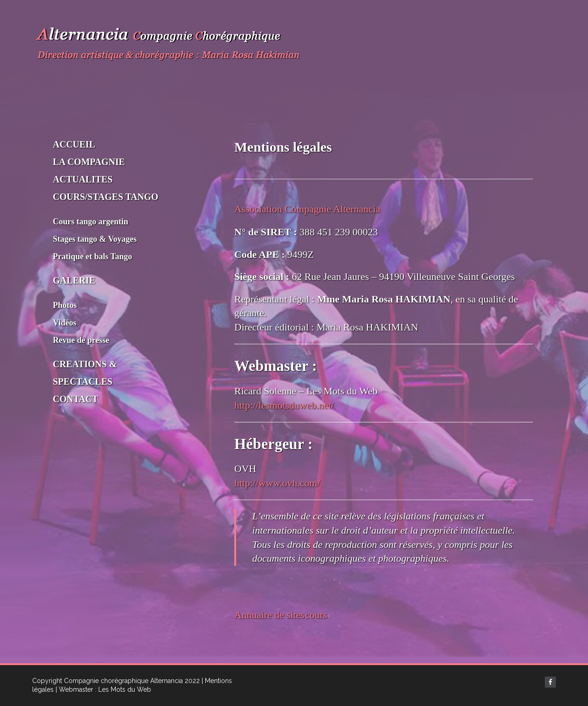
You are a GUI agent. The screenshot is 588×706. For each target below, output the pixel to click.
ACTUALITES (83, 179)
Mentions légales (283, 147)
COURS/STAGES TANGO (106, 197)
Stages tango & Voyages (95, 239)
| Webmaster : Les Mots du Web (103, 689)
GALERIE (74, 280)
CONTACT (76, 399)
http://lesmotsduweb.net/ (284, 405)
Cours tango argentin (90, 222)
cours (316, 615)
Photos (65, 305)
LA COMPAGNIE (89, 162)
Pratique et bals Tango (93, 256)
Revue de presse (81, 340)
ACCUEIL (74, 144)
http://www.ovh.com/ (277, 483)
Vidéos (65, 323)
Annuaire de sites (269, 615)
